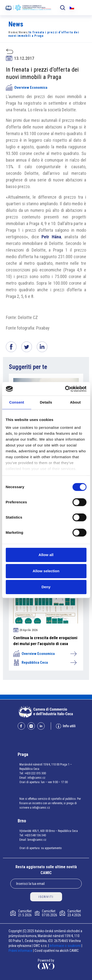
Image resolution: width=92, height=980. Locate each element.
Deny (46, 587)
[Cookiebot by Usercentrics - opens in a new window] (66, 389)
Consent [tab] (17, 402)
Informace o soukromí (66, 946)
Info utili (66, 726)
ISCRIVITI (46, 897)
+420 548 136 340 (35, 835)
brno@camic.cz (37, 840)
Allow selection (46, 571)
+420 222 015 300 (35, 773)
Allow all (46, 555)
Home (13, 32)
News (23, 32)
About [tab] (75, 402)
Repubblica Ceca (45, 662)
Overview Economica (27, 88)
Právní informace (20, 951)
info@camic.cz (36, 778)
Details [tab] (46, 402)
